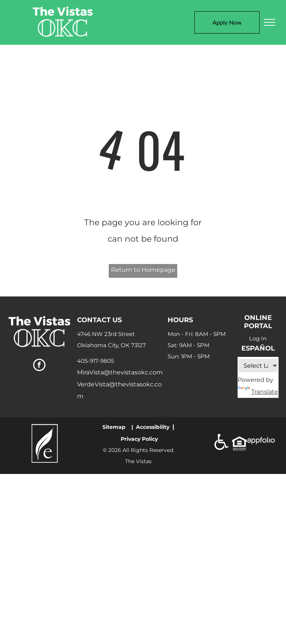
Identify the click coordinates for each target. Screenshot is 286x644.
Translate (258, 392)
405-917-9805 (96, 361)
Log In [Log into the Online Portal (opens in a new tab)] (258, 338)
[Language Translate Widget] (258, 365)
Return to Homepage (143, 270)
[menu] (270, 22)
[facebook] (39, 366)
